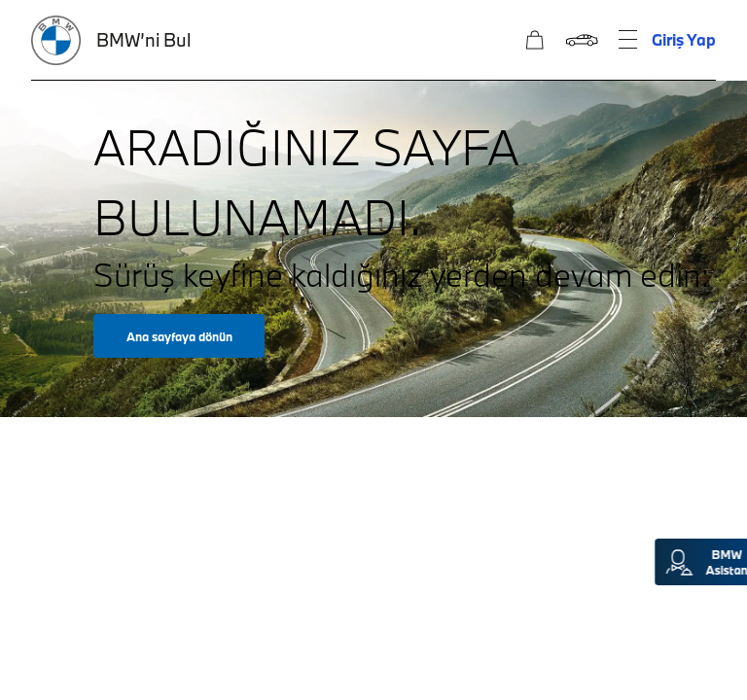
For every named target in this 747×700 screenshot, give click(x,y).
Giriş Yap (684, 39)
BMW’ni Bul (143, 40)
